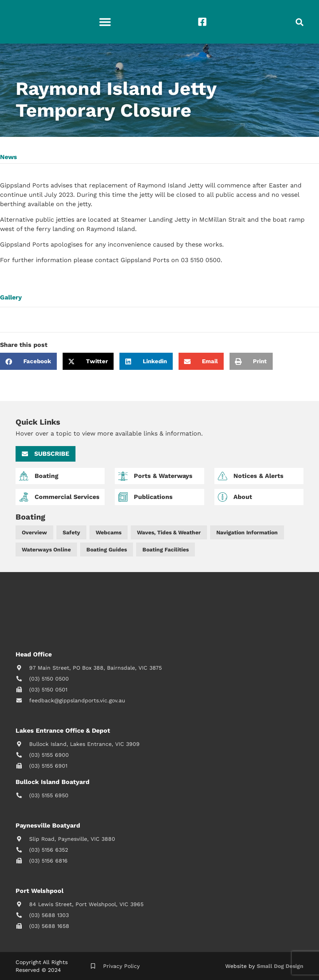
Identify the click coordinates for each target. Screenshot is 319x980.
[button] (105, 22)
